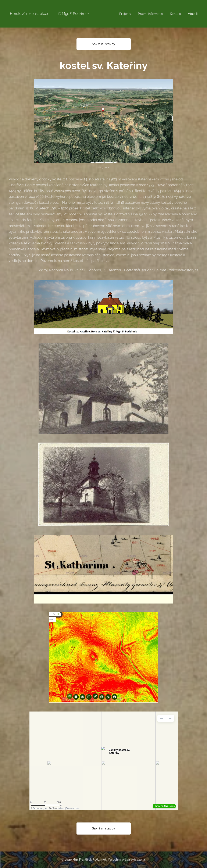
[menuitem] (125, 14)
